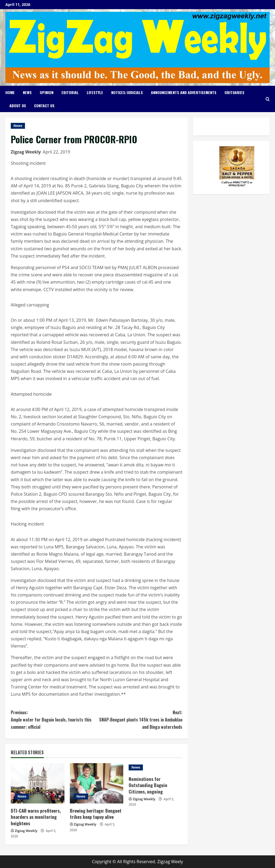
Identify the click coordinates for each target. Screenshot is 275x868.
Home (10, 92)
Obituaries (234, 92)
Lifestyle (95, 92)
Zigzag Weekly (26, 152)
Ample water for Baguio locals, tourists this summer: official (54, 719)
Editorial (70, 92)
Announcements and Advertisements (184, 92)
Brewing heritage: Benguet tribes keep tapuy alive (96, 814)
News (27, 92)
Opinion (47, 92)
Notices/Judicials (127, 92)
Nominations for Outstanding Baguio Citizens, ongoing (148, 785)
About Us (18, 106)
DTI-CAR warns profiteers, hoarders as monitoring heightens (36, 817)
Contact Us (44, 106)
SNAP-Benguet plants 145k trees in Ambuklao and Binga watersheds (139, 719)
